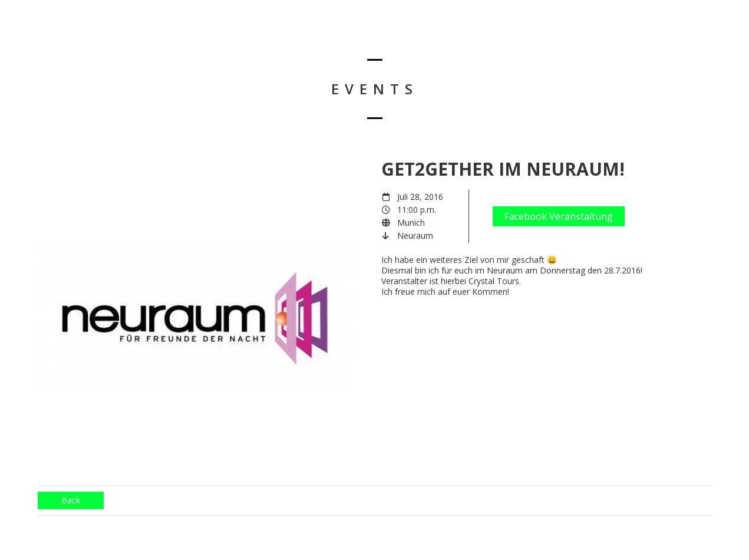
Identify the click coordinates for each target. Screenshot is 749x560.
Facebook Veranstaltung (559, 216)
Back (71, 500)
